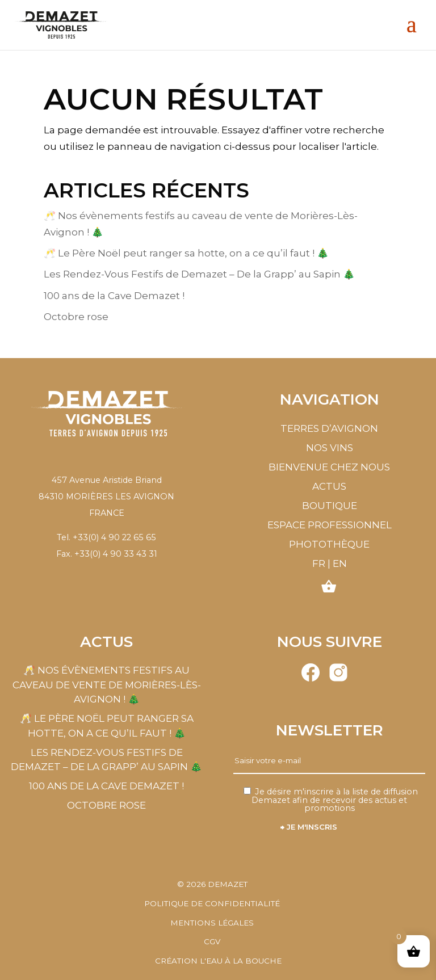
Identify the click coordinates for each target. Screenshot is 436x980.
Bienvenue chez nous (329, 467)
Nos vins (330, 448)
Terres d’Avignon (329, 428)
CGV (212, 941)
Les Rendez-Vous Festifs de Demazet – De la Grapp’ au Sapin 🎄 (199, 274)
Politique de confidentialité (212, 903)
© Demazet (212, 884)
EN (340, 563)
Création (218, 961)
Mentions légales (212, 923)
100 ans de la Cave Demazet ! (114, 296)
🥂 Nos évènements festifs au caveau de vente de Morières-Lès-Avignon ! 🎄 (107, 685)
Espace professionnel (330, 525)
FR (319, 563)
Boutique (330, 506)
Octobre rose (76, 317)
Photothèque (329, 544)
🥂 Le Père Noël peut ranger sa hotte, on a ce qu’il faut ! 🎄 (186, 253)
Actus (329, 486)
